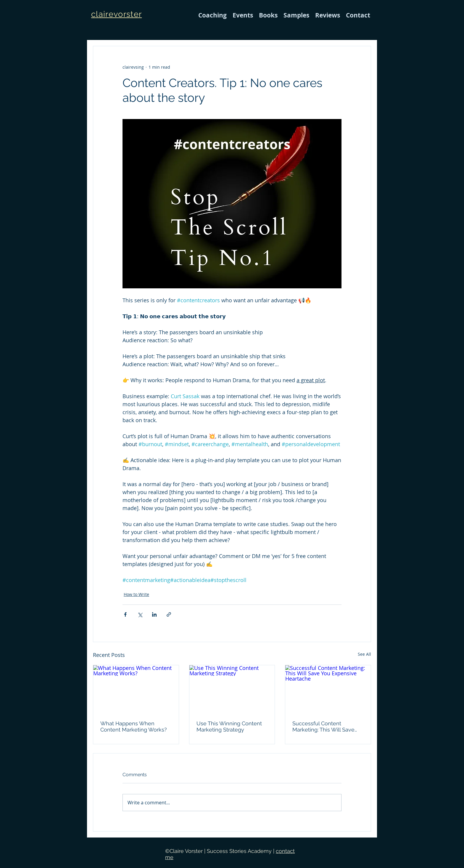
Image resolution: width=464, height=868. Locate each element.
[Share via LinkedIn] (154, 614)
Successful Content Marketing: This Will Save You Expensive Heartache (324, 726)
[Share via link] (169, 614)
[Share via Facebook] (125, 614)
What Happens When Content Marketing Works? (134, 726)
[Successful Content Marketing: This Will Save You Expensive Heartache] (328, 689)
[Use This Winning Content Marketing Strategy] (232, 689)
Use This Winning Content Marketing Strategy (229, 726)
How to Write (136, 594)
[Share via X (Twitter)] (140, 614)
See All (364, 654)
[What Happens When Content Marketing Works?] (136, 689)
